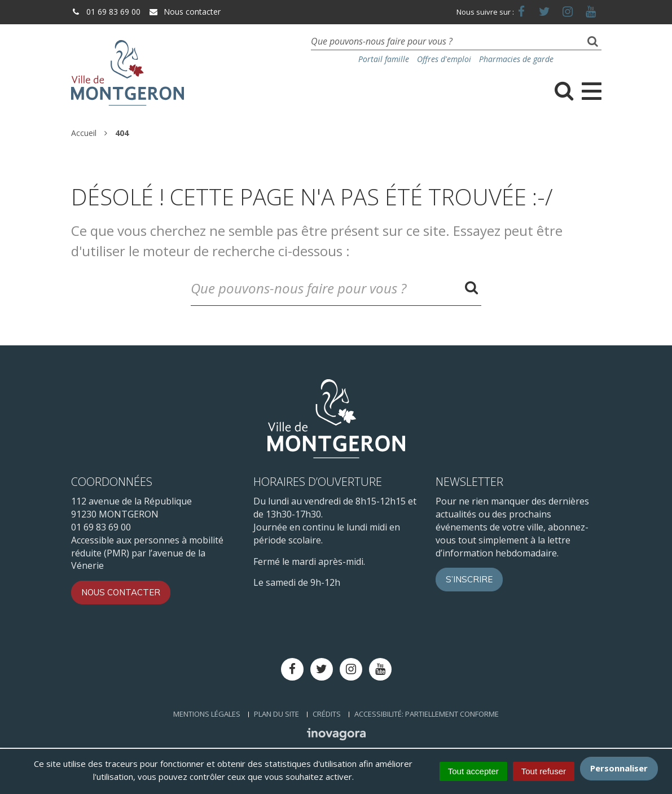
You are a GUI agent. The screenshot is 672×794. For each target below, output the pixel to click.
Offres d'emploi (444, 59)
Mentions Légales (207, 714)
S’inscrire (469, 579)
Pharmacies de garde (516, 59)
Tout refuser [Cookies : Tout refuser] (544, 771)
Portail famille (384, 59)
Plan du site (276, 714)
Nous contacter (185, 12)
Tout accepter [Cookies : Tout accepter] (473, 771)
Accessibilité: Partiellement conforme (427, 714)
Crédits (327, 714)
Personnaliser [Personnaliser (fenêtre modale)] (619, 768)
